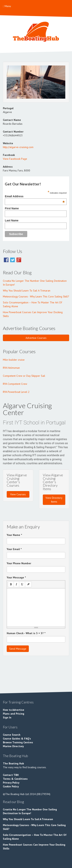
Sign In (7, 717)
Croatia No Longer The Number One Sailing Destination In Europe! (35, 283)
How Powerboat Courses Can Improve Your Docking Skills (33, 314)
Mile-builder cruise (14, 360)
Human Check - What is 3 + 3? (26, 633)
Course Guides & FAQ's (17, 739)
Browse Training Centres (18, 742)
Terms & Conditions (15, 779)
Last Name (12, 220)
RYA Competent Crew (15, 384)
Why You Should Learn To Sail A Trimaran (27, 291)
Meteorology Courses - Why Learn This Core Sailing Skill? (36, 296)
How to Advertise (14, 710)
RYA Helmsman (11, 368)
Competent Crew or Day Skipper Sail (24, 376)
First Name (12, 208)
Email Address (35, 196)
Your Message (16, 577)
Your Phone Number (19, 563)
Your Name (14, 535)
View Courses (18, 494)
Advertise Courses (36, 338)
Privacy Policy (11, 783)
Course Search (12, 735)
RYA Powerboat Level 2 (16, 392)
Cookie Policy (11, 786)
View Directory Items (54, 500)
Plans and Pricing (14, 714)
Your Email (14, 549)
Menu (7, 6)
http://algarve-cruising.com (18, 147)
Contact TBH (11, 775)
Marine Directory (13, 746)
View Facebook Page (15, 159)
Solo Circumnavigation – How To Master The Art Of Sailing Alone (32, 304)
